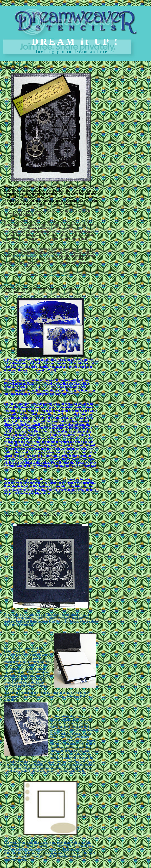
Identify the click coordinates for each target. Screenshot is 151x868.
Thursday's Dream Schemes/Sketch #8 (32, 515)
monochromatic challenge (22, 502)
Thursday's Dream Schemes (24, 67)
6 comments (62, 275)
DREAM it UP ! (76, 42)
